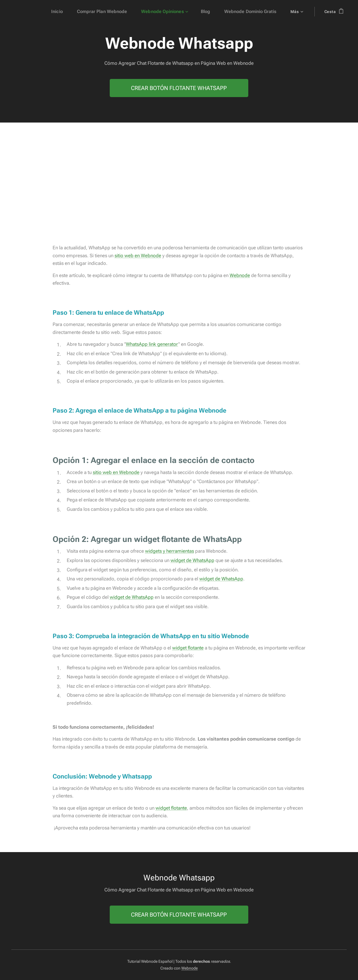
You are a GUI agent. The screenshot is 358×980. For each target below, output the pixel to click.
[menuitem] (69, 12)
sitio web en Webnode (138, 256)
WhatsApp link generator (152, 344)
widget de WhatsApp (192, 560)
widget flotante (188, 648)
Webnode (240, 275)
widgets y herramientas (170, 551)
